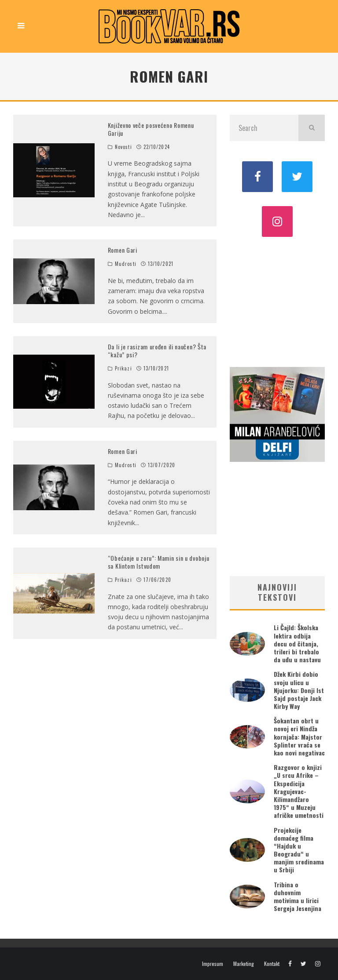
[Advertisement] (277, 301)
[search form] (264, 128)
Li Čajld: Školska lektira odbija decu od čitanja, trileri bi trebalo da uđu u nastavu (297, 643)
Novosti (123, 147)
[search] (312, 128)
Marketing (244, 964)
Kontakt (272, 964)
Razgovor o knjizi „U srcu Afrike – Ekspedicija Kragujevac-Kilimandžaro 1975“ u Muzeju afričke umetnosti (299, 791)
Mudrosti (126, 264)
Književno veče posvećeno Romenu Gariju (151, 129)
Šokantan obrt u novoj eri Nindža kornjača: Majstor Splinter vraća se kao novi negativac (299, 737)
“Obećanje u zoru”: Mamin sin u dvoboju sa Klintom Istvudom (159, 562)
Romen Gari (123, 250)
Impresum (213, 964)
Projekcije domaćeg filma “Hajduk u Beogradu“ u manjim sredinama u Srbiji (299, 850)
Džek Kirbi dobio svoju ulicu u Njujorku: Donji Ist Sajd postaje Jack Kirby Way (299, 690)
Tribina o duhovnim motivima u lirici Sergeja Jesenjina (298, 897)
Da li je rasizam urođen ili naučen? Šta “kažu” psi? (157, 350)
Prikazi (123, 368)
